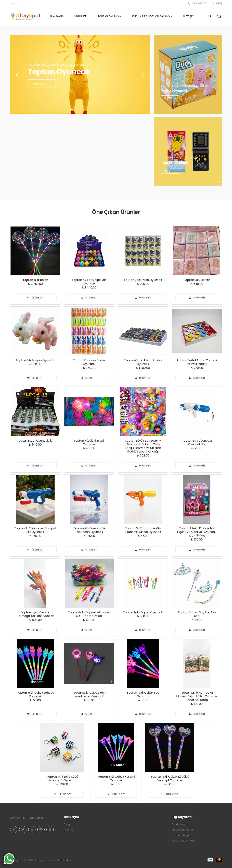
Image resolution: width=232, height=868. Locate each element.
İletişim (189, 16)
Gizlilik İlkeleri (180, 824)
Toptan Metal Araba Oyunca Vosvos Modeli (197, 362)
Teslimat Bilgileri (182, 835)
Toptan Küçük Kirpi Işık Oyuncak (89, 442)
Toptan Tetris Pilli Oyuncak (179, 158)
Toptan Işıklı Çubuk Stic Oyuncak (143, 694)
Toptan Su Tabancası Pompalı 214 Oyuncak (35, 530)
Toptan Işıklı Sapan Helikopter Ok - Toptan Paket (89, 614)
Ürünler (81, 16)
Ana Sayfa (56, 16)
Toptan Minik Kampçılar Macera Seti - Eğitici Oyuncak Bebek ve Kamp (197, 696)
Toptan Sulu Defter (197, 280)
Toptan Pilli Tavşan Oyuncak (35, 360)
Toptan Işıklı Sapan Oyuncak (143, 612)
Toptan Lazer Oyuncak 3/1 (35, 441)
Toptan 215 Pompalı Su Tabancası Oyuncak (89, 530)
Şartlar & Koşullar (182, 830)
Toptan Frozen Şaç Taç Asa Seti (197, 614)
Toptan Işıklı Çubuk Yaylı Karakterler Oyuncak (89, 694)
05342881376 (197, 3)
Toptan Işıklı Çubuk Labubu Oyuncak (35, 694)
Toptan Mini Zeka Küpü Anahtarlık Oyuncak (62, 778)
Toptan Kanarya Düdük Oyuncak (89, 362)
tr (12, 4)
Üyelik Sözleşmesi (183, 841)
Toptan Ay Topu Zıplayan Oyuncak (89, 282)
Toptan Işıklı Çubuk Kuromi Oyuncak (116, 778)
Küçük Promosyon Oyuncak (152, 16)
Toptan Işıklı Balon (35, 280)
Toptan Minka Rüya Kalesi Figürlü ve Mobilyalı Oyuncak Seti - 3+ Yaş (197, 532)
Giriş (217, 3)
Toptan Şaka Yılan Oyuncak (143, 280)
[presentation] (17, 75)
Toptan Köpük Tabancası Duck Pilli (185, 86)
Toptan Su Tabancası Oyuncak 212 (197, 442)
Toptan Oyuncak (110, 16)
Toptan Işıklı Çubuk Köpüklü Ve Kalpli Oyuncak (170, 778)
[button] (209, 17)
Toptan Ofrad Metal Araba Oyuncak (143, 362)
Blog (67, 824)
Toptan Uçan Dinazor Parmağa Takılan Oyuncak (35, 614)
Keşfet (170, 98)
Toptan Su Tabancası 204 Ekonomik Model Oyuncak (143, 530)
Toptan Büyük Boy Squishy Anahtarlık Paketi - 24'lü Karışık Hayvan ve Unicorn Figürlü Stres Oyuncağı (143, 446)
